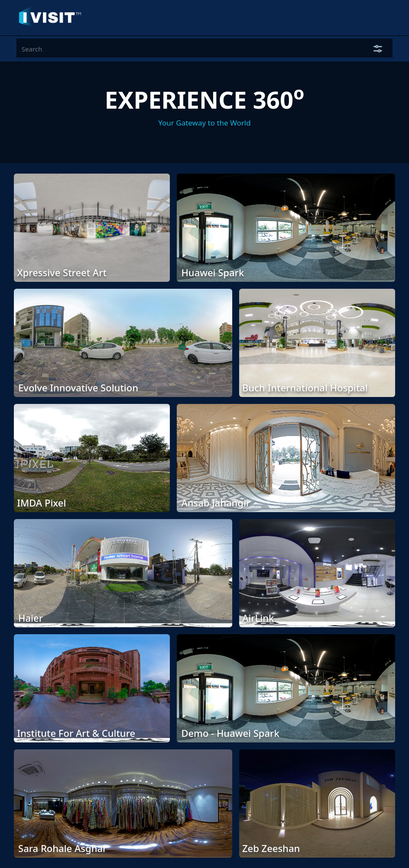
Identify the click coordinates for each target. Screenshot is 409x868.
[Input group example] (190, 49)
